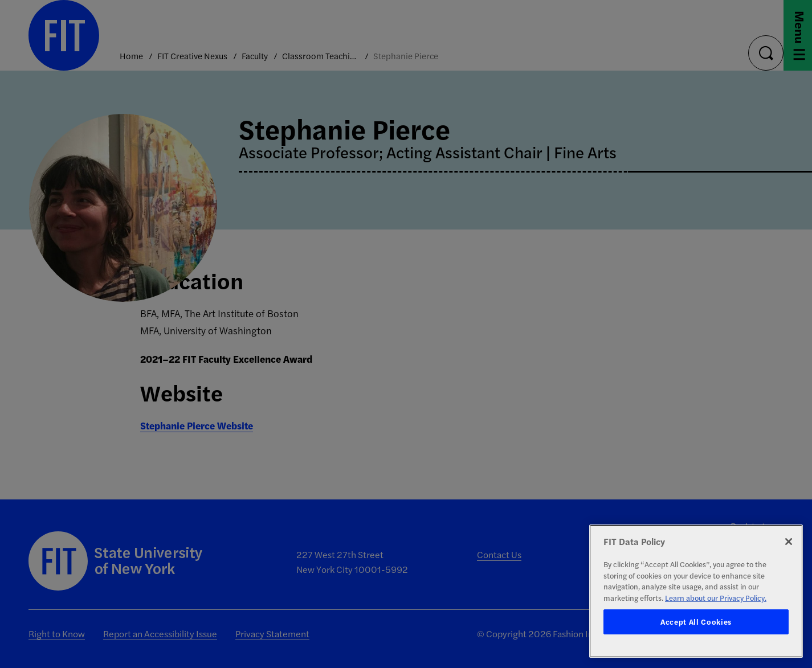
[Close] (789, 542)
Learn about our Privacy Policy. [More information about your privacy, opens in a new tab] (716, 598)
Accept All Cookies (696, 622)
